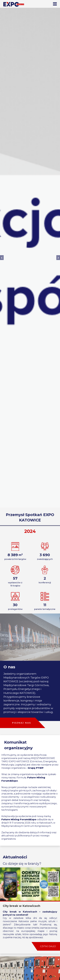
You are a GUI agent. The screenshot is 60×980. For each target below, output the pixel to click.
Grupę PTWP (36, 768)
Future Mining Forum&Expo (19, 819)
